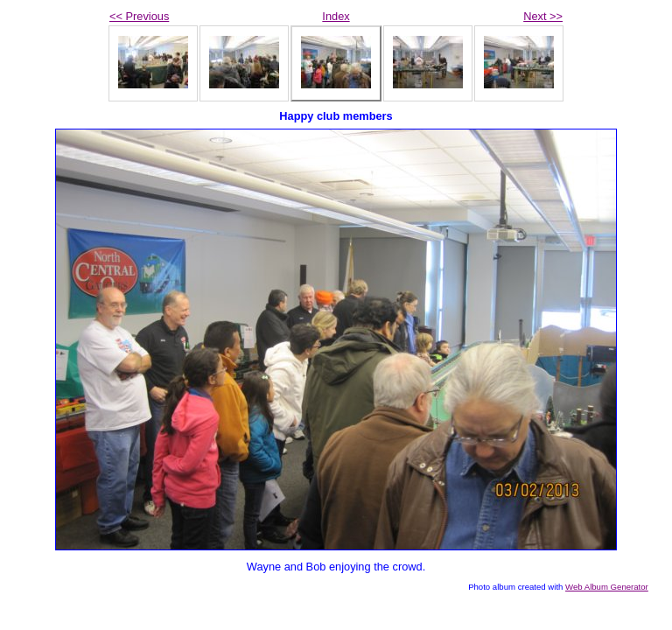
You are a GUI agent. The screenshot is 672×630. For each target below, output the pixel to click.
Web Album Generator (607, 587)
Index (336, 16)
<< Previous (139, 16)
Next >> (543, 16)
